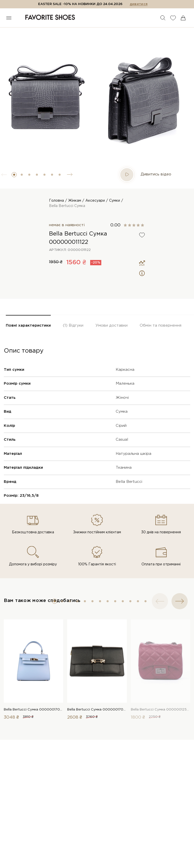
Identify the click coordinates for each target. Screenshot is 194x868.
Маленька (125, 384)
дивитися (139, 4)
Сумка (122, 412)
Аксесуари (95, 201)
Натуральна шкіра (134, 454)
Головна (56, 201)
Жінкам (75, 201)
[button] (14, 175)
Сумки (115, 201)
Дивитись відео (145, 175)
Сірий (121, 426)
